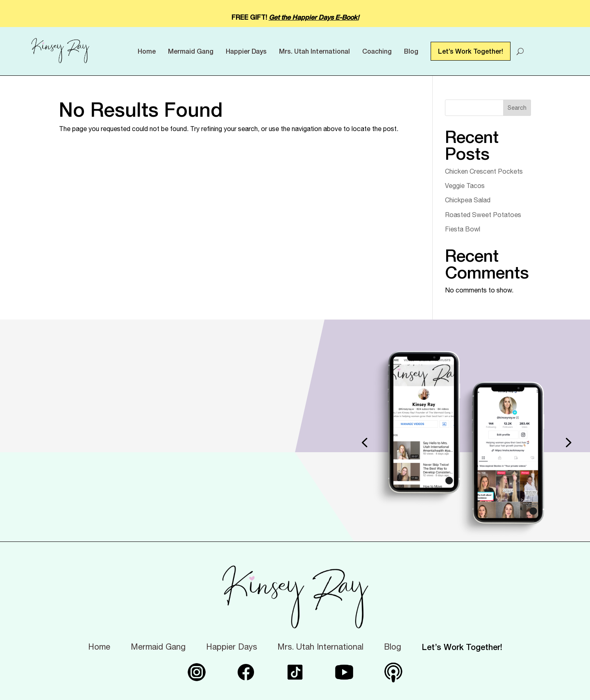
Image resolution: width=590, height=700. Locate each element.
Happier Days (246, 51)
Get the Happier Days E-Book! (314, 17)
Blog (411, 51)
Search (517, 108)
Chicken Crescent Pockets (484, 171)
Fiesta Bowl (463, 229)
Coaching (377, 51)
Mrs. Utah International (314, 51)
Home (147, 51)
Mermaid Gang (191, 51)
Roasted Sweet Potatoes (483, 215)
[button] (364, 442)
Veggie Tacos (465, 186)
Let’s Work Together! (471, 51)
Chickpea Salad (468, 200)
